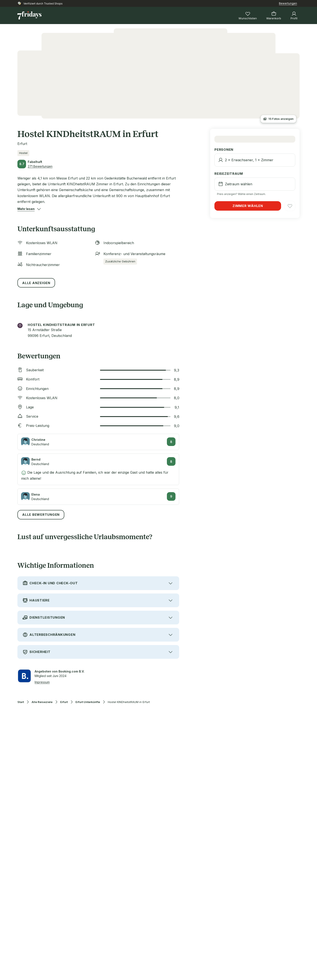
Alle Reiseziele (42, 702)
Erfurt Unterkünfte (88, 702)
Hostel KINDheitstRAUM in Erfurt (129, 702)
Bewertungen (288, 3)
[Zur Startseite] (29, 15)
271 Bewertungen (40, 166)
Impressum (42, 682)
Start (21, 702)
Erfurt (64, 702)
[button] (26, 209)
